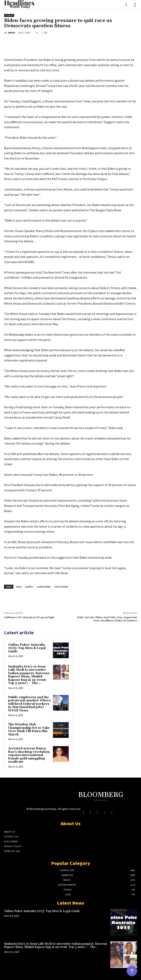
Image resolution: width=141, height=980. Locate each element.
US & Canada (61, 587)
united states (44, 587)
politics (29, 587)
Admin (11, 33)
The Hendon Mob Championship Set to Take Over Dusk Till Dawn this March (29, 730)
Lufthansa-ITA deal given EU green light (29, 617)
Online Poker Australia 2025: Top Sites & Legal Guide (27, 648)
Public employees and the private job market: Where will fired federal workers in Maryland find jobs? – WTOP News (29, 704)
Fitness (9, 15)
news (18, 587)
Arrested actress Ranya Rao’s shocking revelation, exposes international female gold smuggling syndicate (29, 755)
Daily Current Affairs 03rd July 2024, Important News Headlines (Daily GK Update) (107, 619)
